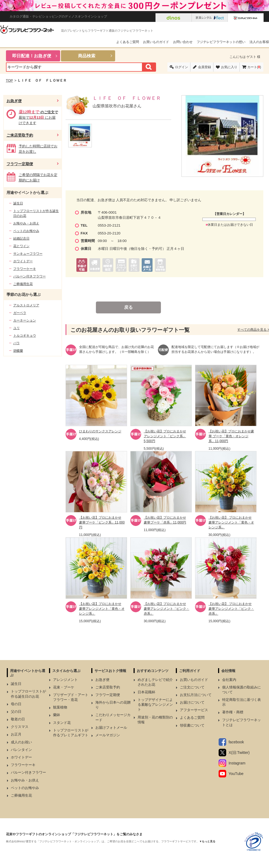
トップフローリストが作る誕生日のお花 (36, 213)
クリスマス (20, 727)
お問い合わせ (183, 42)
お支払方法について (196, 695)
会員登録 (205, 67)
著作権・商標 (233, 712)
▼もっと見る (207, 841)
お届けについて (192, 702)
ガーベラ (20, 313)
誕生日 (18, 203)
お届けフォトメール (111, 728)
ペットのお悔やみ (26, 231)
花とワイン (21, 246)
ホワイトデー (23, 261)
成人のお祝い (21, 742)
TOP (10, 80)
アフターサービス (194, 710)
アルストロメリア (26, 305)
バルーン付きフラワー (30, 276)
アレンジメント (65, 680)
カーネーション (25, 320)
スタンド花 (62, 723)
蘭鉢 (57, 715)
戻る (128, 307)
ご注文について (192, 687)
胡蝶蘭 (18, 351)
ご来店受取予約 (20, 135)
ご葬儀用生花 (23, 284)
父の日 (16, 712)
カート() (254, 67)
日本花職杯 (146, 692)
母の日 (16, 704)
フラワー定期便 (20, 164)
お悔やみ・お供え (26, 223)
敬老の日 (18, 719)
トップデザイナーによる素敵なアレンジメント (155, 705)
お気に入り (229, 67)
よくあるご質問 (128, 42)
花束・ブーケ (64, 687)
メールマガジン (108, 735)
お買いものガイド (156, 42)
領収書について (192, 725)
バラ (17, 343)
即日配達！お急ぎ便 (32, 56)
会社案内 (229, 680)
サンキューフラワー (28, 254)
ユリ (17, 328)
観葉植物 (60, 707)
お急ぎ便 (14, 101)
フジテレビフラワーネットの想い (221, 42)
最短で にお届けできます (38, 117)
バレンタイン (21, 750)
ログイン (182, 67)
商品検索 (87, 56)
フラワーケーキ (25, 269)
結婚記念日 (21, 238)
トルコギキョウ (25, 336)
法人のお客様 (259, 42)
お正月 (16, 734)
